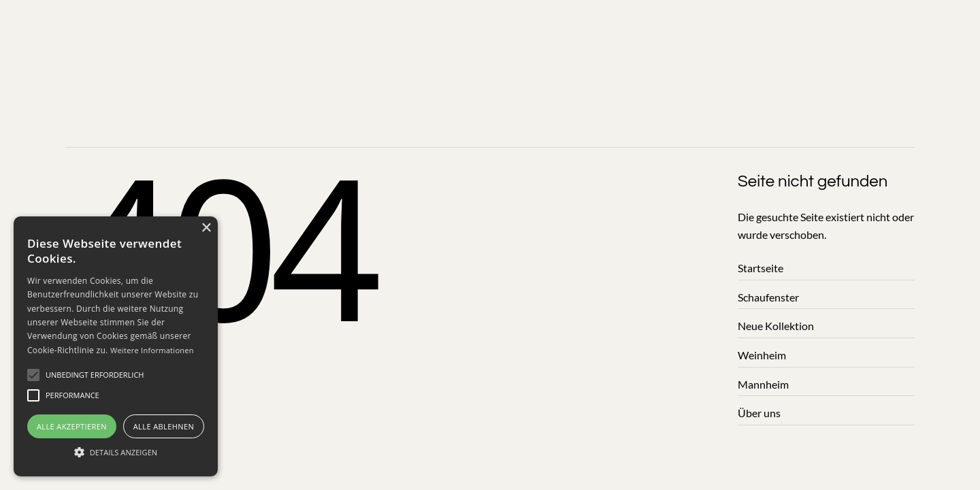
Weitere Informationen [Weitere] (152, 350)
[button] (95, 375)
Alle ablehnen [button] (164, 426)
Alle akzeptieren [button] (72, 426)
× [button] (206, 228)
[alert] (116, 346)
